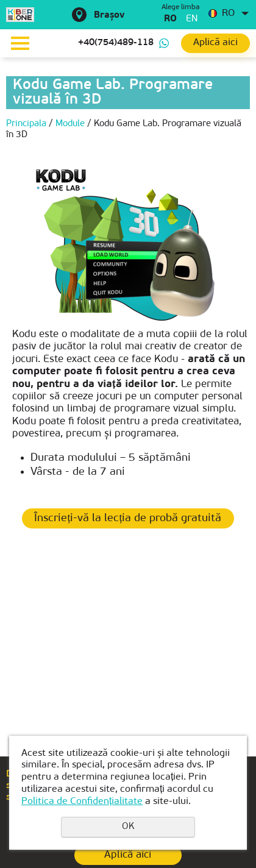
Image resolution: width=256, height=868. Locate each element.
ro (170, 19)
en (192, 19)
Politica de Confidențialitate (82, 802)
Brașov (109, 16)
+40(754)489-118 (116, 43)
